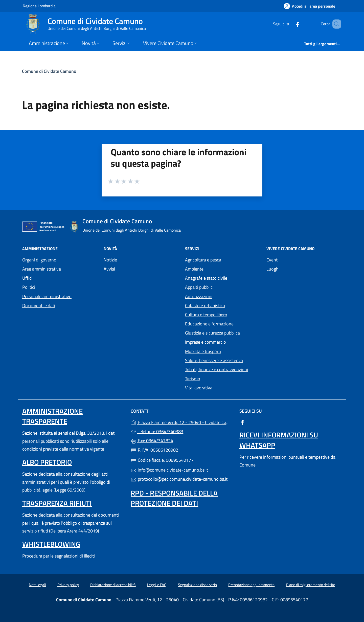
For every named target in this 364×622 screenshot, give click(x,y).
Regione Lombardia (39, 6)
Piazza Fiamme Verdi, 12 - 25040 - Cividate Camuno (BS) (182, 422)
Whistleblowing (51, 544)
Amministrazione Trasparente (52, 416)
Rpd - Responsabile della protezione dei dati (174, 498)
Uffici (27, 278)
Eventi (272, 260)
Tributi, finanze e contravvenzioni (217, 370)
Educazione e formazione (209, 324)
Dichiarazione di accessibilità (113, 585)
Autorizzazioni (199, 296)
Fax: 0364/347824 (152, 441)
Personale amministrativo (47, 296)
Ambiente (194, 269)
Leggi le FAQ (157, 585)
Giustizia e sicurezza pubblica (212, 333)
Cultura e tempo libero (206, 315)
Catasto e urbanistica (205, 306)
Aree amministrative (42, 269)
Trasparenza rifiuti (57, 503)
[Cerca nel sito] (335, 24)
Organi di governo (39, 260)
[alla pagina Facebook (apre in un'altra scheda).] (290, 24)
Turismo (193, 379)
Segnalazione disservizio (197, 585)
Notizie (110, 260)
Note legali (37, 585)
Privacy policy (68, 585)
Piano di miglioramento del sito (311, 585)
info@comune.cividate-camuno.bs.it (169, 470)
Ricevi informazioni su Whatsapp (279, 440)
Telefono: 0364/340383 (157, 431)
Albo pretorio (47, 462)
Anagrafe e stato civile (206, 278)
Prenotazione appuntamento (251, 585)
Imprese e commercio (206, 342)
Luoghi (273, 269)
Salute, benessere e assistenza (214, 360)
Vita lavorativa (199, 388)
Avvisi (109, 269)
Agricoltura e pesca (203, 260)
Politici (29, 287)
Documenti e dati (39, 306)
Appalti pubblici (199, 287)
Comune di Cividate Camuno (49, 71)
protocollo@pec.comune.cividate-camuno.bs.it (179, 479)
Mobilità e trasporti (203, 351)
